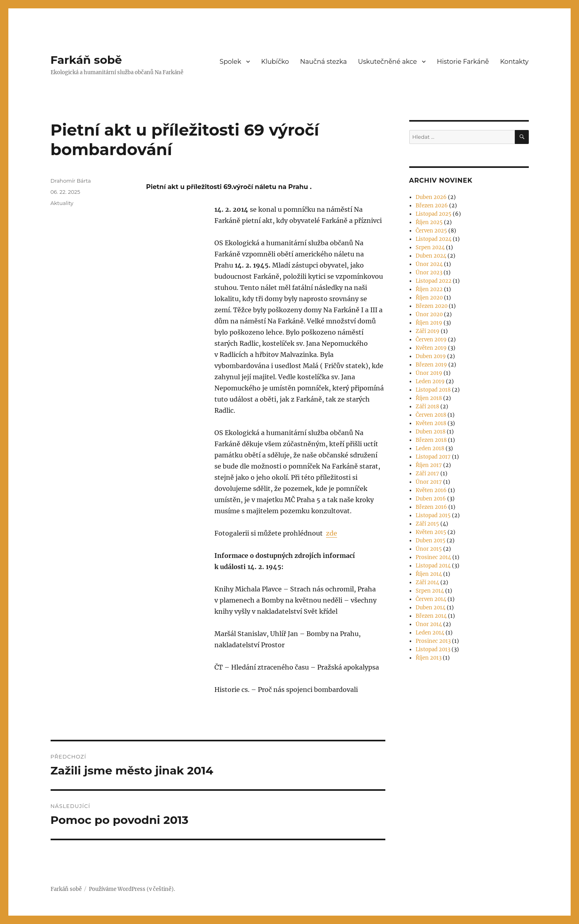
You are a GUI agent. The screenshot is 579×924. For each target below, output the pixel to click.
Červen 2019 (431, 340)
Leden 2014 (430, 633)
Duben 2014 (431, 608)
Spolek (230, 62)
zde (332, 533)
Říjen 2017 (429, 465)
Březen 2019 (431, 365)
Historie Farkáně (463, 62)
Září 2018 (427, 407)
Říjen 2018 (429, 398)
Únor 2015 (429, 549)
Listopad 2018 (433, 390)
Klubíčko (275, 62)
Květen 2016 (431, 490)
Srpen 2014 (430, 591)
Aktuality (62, 203)
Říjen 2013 (429, 658)
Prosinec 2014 (433, 557)
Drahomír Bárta (71, 181)
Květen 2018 (431, 423)
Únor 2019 (429, 373)
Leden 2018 (430, 448)
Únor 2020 (429, 314)
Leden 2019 (430, 381)
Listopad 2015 (433, 515)
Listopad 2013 (433, 649)
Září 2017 (427, 474)
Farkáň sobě (86, 60)
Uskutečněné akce (387, 62)
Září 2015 (427, 524)
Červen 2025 (431, 231)
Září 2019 (428, 331)
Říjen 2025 (429, 222)
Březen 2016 (431, 507)
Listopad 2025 (434, 214)
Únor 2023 (429, 273)
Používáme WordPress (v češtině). (132, 889)
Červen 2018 (431, 415)
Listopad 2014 (433, 566)
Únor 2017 (429, 482)
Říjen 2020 (429, 298)
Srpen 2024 (430, 247)
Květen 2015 (431, 532)
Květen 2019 (431, 348)
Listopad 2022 (434, 281)
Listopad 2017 (433, 457)
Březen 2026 (432, 206)
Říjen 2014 (429, 574)
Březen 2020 (432, 306)
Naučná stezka (323, 62)
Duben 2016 (431, 499)
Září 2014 (427, 582)
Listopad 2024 (434, 239)
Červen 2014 (431, 599)
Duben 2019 (431, 356)
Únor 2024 (429, 264)
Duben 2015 (431, 541)
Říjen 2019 (429, 323)
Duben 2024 (431, 256)
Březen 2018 (431, 440)
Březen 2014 (431, 616)
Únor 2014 (429, 624)
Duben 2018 (431, 432)
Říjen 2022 (429, 289)
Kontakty (514, 62)
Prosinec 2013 (433, 641)
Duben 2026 (431, 197)
